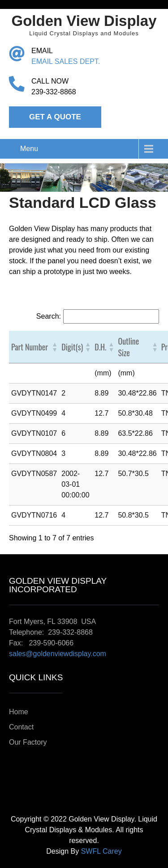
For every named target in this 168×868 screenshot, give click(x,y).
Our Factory (28, 742)
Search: (49, 316)
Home (19, 712)
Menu (29, 149)
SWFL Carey (101, 851)
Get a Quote (55, 117)
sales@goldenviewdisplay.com (58, 654)
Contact (21, 727)
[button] (54, 347)
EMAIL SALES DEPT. (66, 61)
